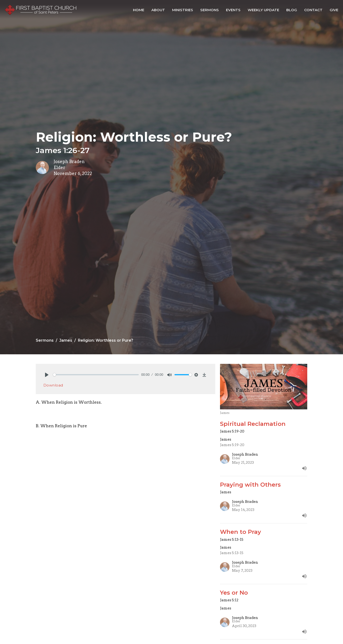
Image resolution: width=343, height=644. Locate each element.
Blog (292, 10)
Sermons (210, 10)
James (66, 340)
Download (53, 385)
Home (139, 10)
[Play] (47, 375)
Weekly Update (263, 10)
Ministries (183, 10)
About (158, 10)
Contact (313, 10)
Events (233, 10)
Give (334, 10)
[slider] (96, 375)
